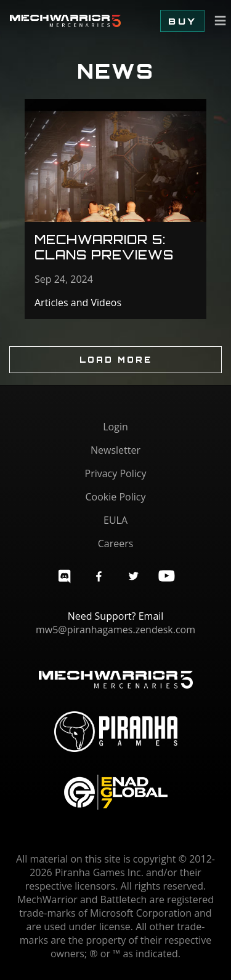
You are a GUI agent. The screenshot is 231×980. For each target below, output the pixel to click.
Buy (182, 21)
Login (115, 427)
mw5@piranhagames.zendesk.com (115, 630)
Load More (116, 360)
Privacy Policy (116, 473)
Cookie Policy (116, 497)
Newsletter (115, 450)
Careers (116, 543)
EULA (115, 520)
